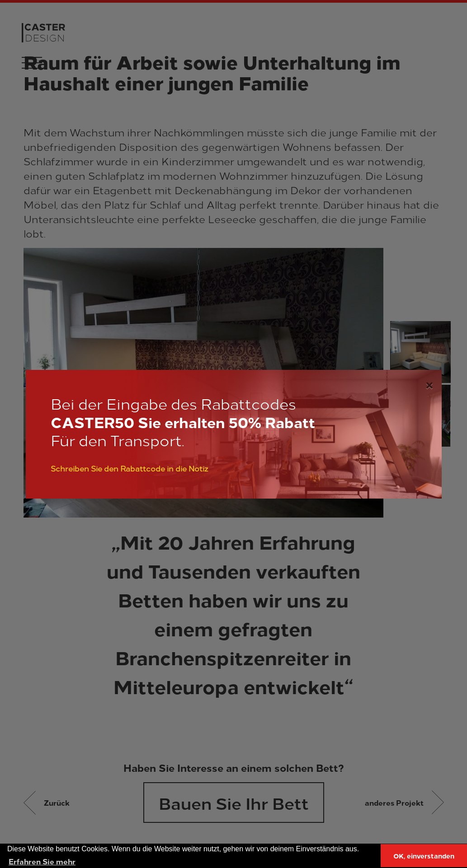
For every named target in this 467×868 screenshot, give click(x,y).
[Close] (429, 383)
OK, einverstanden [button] (424, 856)
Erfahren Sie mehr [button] (42, 861)
